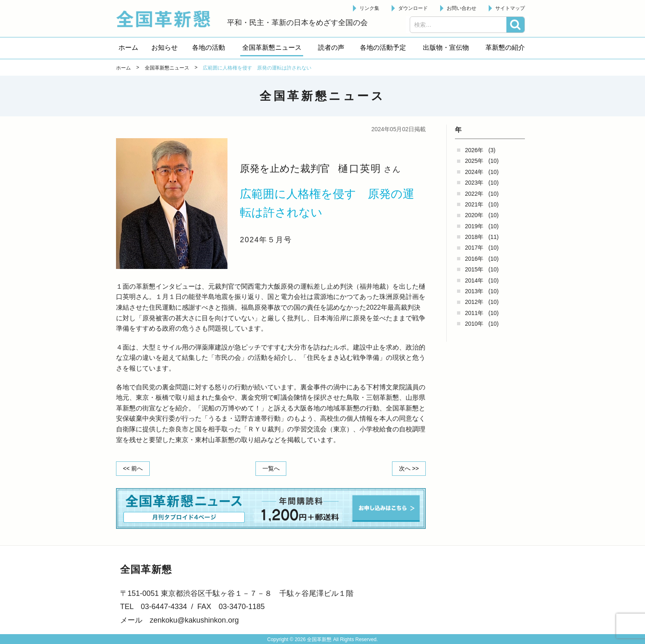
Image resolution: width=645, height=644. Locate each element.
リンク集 (369, 8)
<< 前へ (133, 468)
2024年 (474, 172)
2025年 (474, 161)
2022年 (474, 194)
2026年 (474, 150)
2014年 (474, 280)
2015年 (474, 269)
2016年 (474, 259)
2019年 (474, 226)
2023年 (474, 183)
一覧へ (271, 468)
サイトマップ (510, 8)
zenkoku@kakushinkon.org (194, 620)
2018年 (474, 237)
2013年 (474, 291)
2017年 (474, 248)
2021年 (474, 204)
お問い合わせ (462, 8)
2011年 (474, 313)
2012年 (474, 302)
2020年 (474, 215)
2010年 (474, 324)
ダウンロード (413, 8)
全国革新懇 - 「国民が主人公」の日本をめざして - (167, 19)
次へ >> (409, 468)
